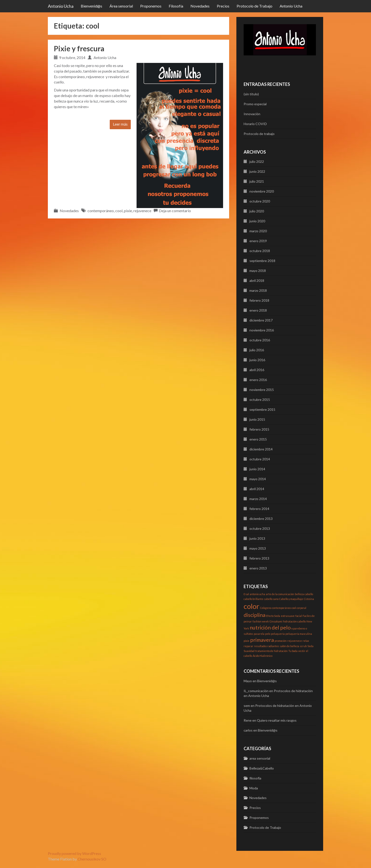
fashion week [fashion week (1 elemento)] (261, 621)
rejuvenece (142, 211)
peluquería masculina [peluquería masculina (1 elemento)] (299, 634)
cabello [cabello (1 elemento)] (309, 594)
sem (247, 706)
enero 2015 (258, 439)
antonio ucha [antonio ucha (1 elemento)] (257, 594)
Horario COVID (255, 124)
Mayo (248, 681)
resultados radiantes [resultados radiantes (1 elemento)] (267, 646)
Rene (248, 720)
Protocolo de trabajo (259, 134)
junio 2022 (257, 171)
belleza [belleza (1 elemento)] (299, 594)
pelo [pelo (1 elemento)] (268, 634)
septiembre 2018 (262, 261)
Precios (223, 6)
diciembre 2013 (261, 519)
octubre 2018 (260, 251)
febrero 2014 (259, 509)
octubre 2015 (260, 400)
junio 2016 (257, 360)
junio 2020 (257, 221)
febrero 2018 (259, 300)
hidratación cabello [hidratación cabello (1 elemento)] (294, 621)
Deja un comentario (175, 211)
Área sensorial (121, 6)
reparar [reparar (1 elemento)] (248, 646)
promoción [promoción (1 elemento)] (281, 641)
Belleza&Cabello (262, 768)
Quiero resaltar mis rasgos (277, 720)
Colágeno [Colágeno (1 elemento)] (266, 608)
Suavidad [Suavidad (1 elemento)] (249, 651)
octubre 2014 (260, 459)
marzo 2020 (258, 231)
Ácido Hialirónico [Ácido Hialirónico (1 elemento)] (263, 656)
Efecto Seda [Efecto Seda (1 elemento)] (273, 616)
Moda (254, 788)
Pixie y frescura (79, 48)
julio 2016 (257, 350)
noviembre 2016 (262, 330)
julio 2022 (257, 161)
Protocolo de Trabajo (255, 6)
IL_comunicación (256, 691)
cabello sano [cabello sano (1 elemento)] (271, 599)
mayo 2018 (258, 271)
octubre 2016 (260, 340)
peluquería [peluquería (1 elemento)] (278, 634)
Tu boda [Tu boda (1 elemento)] (293, 651)
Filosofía (176, 6)
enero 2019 (258, 241)
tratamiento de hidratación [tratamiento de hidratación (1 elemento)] (271, 651)
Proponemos (151, 6)
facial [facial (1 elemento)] (299, 616)
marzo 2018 (258, 290)
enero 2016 (258, 380)
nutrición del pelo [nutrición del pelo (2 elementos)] (270, 627)
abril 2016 (257, 370)
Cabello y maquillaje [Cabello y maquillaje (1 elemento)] (291, 599)
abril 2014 (257, 489)
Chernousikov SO (92, 859)
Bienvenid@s (91, 6)
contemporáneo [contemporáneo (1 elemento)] (281, 608)
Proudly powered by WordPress (74, 853)
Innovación (252, 114)
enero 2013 (258, 568)
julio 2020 (257, 211)
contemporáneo (101, 211)
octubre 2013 (260, 528)
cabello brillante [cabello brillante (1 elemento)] (253, 599)
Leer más (120, 124)
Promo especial (255, 104)
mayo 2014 (258, 479)
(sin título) (251, 94)
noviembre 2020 (262, 191)
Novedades (200, 6)
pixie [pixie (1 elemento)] (247, 641)
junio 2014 (257, 469)
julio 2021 (257, 181)
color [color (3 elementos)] (251, 606)
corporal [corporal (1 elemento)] (301, 608)
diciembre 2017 (261, 320)
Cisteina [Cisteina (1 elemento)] (309, 599)
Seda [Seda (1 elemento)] (310, 646)
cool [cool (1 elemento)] (294, 608)
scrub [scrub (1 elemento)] (303, 646)
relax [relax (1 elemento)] (306, 641)
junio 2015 (257, 419)
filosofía (255, 778)
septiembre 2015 (262, 409)
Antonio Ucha (61, 6)
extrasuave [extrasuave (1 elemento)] (288, 616)
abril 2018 (257, 281)
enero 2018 (258, 310)
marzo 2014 (258, 499)
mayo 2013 (258, 548)
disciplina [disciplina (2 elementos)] (255, 615)
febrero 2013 (259, 558)
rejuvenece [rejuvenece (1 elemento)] (295, 641)
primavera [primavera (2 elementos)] (262, 640)
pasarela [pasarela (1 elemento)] (259, 634)
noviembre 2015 (262, 390)
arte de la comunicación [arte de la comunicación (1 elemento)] (280, 594)
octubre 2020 (260, 201)
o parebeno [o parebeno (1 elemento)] (298, 628)
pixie (128, 211)
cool (119, 211)
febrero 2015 (259, 429)
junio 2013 (257, 538)
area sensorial (260, 758)
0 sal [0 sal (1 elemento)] (246, 594)
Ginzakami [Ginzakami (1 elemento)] (276, 621)
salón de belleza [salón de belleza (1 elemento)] (290, 646)
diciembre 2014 (261, 449)
